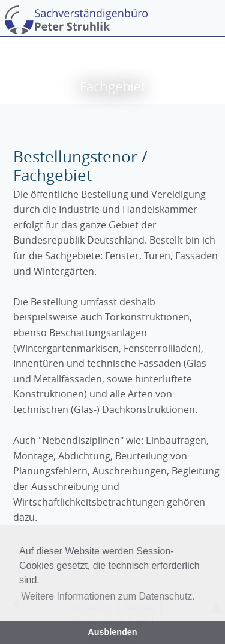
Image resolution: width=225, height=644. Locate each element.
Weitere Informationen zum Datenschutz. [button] (108, 596)
